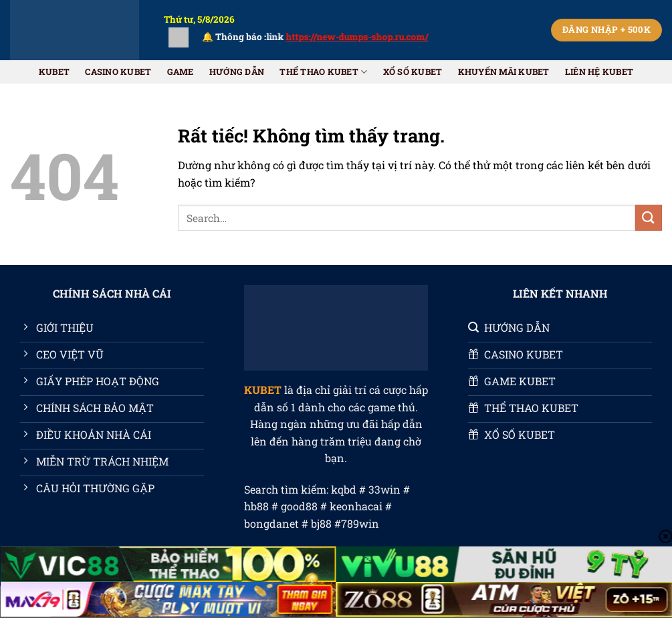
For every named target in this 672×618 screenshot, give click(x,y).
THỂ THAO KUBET (323, 72)
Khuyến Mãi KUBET (504, 72)
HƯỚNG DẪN (237, 72)
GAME (181, 72)
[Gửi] (649, 218)
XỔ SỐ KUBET (413, 72)
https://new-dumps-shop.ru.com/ (367, 37)
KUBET (54, 72)
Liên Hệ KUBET (599, 72)
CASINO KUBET (118, 72)
